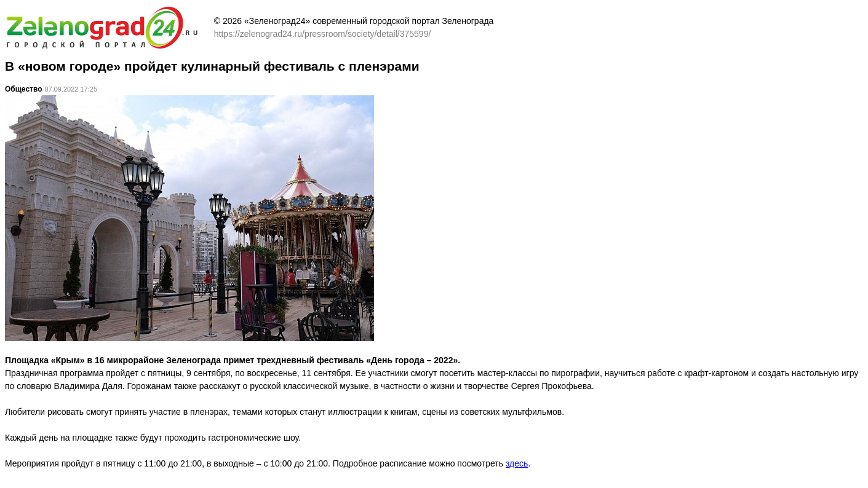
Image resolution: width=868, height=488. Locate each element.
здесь (517, 463)
